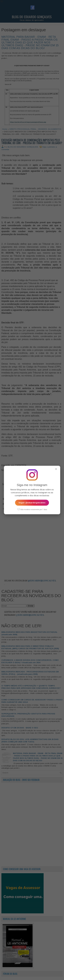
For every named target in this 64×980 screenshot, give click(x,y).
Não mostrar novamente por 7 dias (32, 509)
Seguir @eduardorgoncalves (32, 503)
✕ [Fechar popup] (56, 469)
